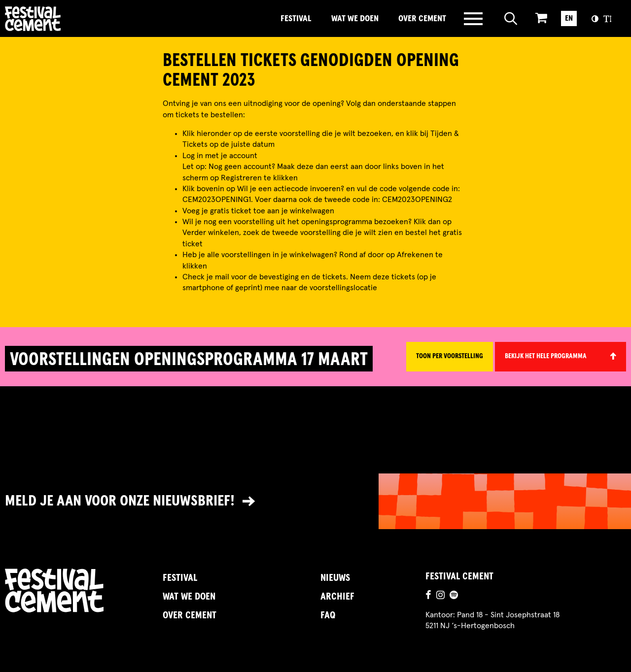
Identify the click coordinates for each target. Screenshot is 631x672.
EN (569, 18)
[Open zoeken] (511, 19)
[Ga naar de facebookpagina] (428, 596)
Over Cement (422, 19)
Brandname (67, 19)
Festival (296, 19)
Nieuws (335, 578)
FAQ (328, 615)
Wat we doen (355, 19)
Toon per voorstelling (450, 356)
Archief (337, 597)
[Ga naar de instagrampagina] (440, 596)
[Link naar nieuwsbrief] (315, 501)
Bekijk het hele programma (546, 356)
